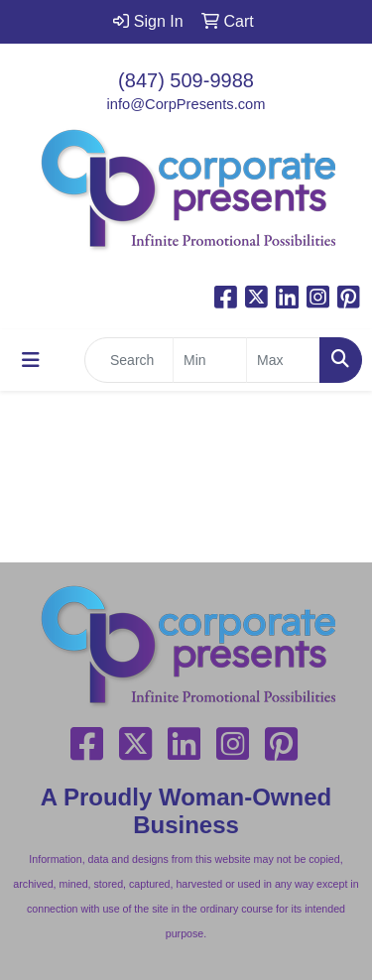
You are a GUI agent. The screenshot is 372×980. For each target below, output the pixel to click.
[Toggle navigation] (31, 360)
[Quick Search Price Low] (210, 360)
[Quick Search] (129, 360)
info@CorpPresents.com (186, 104)
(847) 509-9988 (186, 80)
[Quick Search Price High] (283, 360)
